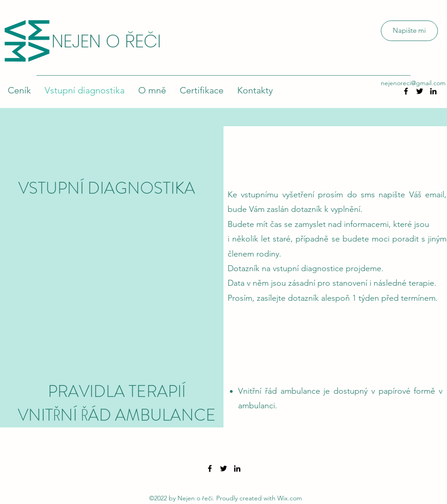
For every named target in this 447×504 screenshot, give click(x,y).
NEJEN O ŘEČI (106, 41)
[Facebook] (210, 468)
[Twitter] (223, 468)
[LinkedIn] (433, 91)
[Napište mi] (409, 31)
